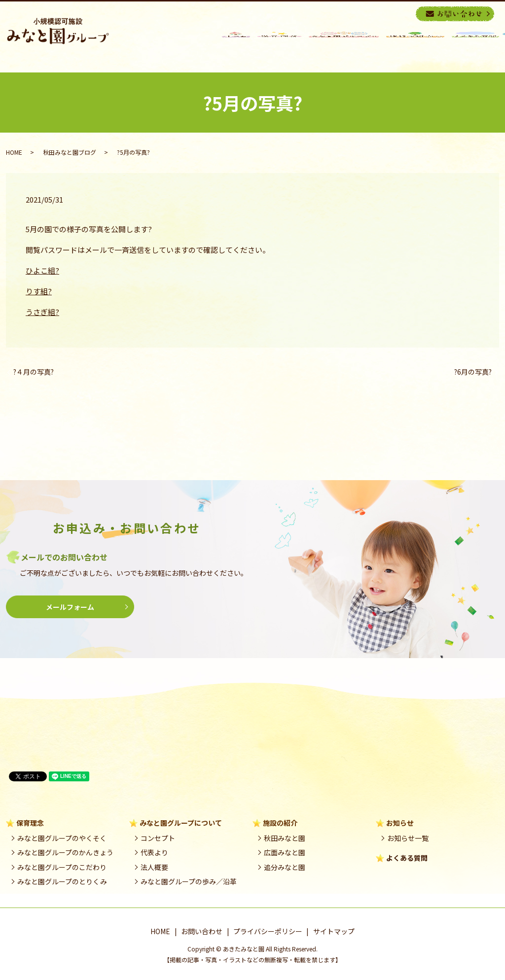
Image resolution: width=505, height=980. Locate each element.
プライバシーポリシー (268, 931)
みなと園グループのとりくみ (62, 881)
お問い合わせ (202, 931)
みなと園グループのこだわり (62, 867)
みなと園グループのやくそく (62, 838)
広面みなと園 (285, 852)
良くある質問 (475, 46)
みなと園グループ (344, 46)
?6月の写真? (473, 372)
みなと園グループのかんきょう (65, 852)
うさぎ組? (42, 312)
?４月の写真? (34, 372)
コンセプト (158, 838)
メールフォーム (70, 607)
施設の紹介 (415, 46)
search (407, 13)
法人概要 (154, 867)
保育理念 (279, 46)
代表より (154, 852)
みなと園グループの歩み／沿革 (189, 881)
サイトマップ (334, 931)
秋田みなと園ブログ (70, 152)
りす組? (39, 291)
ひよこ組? (42, 270)
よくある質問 (407, 858)
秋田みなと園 (285, 838)
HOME (236, 46)
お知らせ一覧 (408, 838)
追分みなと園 (285, 867)
